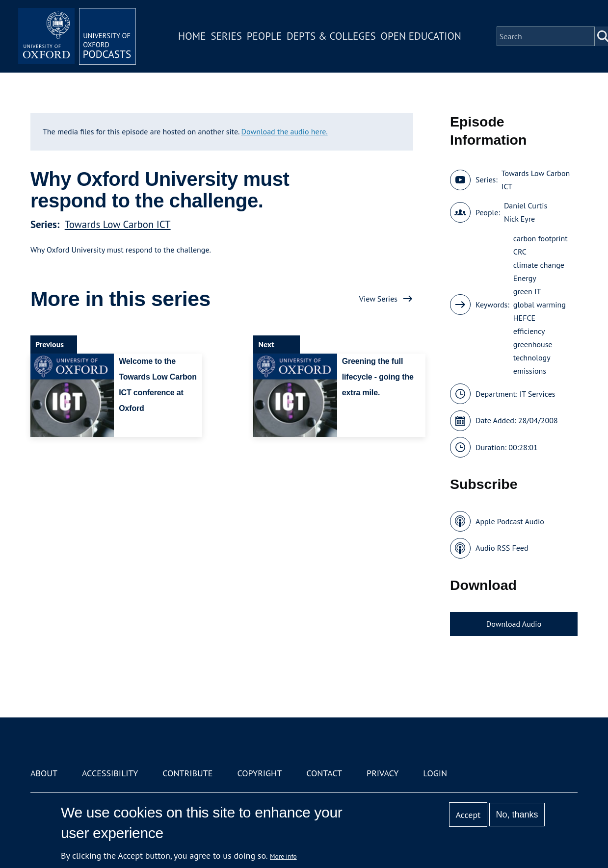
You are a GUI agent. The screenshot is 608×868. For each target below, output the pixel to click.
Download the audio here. (285, 131)
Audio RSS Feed (502, 548)
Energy (525, 278)
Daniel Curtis (526, 205)
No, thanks (517, 815)
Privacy (383, 773)
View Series (378, 299)
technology (532, 357)
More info (283, 856)
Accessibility (110, 773)
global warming (540, 305)
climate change (539, 265)
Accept (468, 815)
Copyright (259, 773)
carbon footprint (541, 238)
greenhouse (533, 344)
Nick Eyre (519, 219)
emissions (530, 371)
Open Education (421, 36)
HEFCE (524, 318)
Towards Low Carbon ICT (118, 224)
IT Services (538, 394)
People (264, 36)
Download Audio (514, 624)
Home (192, 36)
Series (226, 36)
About (44, 773)
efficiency (529, 331)
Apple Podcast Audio (510, 521)
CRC (520, 252)
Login (435, 773)
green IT (527, 291)
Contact (324, 773)
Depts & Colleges (331, 36)
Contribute (187, 773)
